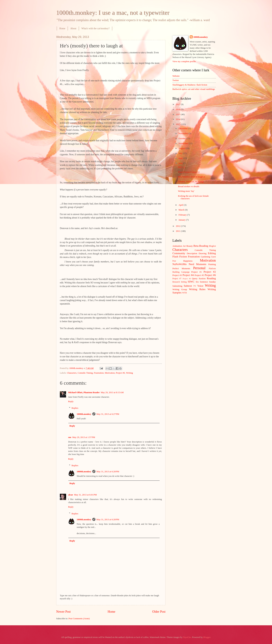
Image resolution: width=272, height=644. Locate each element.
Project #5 (199, 275)
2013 (178, 124)
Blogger (207, 637)
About (73, 28)
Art (184, 246)
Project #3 (177, 275)
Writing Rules (197, 289)
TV (195, 286)
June (181, 158)
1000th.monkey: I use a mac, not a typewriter (113, 13)
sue (70, 437)
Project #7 (177, 279)
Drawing (203, 253)
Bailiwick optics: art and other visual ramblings (194, 89)
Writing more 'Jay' (186, 191)
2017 (178, 104)
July (181, 153)
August (182, 148)
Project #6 (120, 373)
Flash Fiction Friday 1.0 (189, 172)
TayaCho (187, 637)
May (181, 163)
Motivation (110, 373)
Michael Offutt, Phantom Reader (84, 392)
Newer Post (63, 612)
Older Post (159, 612)
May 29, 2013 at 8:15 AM (112, 392)
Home (62, 28)
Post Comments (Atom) (79, 619)
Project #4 (188, 275)
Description (192, 253)
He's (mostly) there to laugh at (192, 177)
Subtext (188, 286)
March (182, 210)
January (182, 220)
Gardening (205, 257)
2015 (178, 114)
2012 (178, 226)
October (182, 138)
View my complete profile (184, 61)
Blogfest (212, 246)
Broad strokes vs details (189, 186)
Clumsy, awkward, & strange (191, 182)
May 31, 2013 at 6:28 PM (108, 472)
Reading (211, 278)
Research (176, 282)
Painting (212, 264)
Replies (75, 408)
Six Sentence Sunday (206, 282)
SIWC (191, 282)
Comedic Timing (85, 373)
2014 (178, 119)
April (181, 205)
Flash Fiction (180, 256)
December (183, 128)
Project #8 (187, 279)
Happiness (188, 261)
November (184, 133)
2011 (178, 231)
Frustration (99, 373)
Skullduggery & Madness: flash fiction (190, 85)
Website (176, 76)
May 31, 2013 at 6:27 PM (108, 414)
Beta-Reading (201, 246)
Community (179, 253)
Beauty (190, 246)
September (184, 143)
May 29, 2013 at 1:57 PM (84, 437)
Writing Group (180, 289)
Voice (200, 286)
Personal (199, 268)
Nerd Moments (197, 264)
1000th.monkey (84, 414)
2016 (178, 109)
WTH (184, 293)
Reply (71, 401)
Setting (184, 282)
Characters (72, 373)
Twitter (176, 80)
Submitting (177, 286)
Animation (177, 246)
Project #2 (210, 272)
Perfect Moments (181, 269)
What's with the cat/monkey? (95, 28)
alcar (71, 495)
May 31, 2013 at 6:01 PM (85, 495)
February (183, 215)
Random (202, 279)
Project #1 (197, 272)
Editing (212, 253)
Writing (129, 373)
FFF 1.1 (182, 167)
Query (195, 279)
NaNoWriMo (180, 264)
